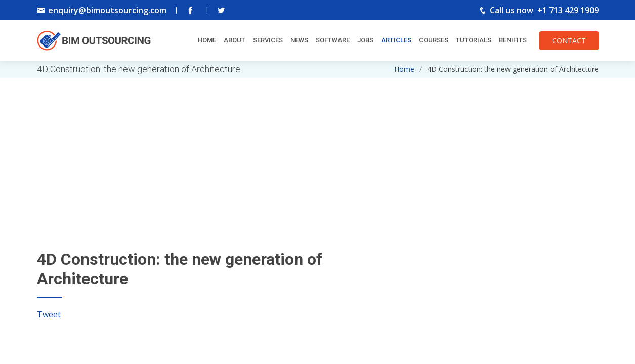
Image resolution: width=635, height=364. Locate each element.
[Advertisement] (318, 149)
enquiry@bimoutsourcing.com (107, 10)
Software (333, 40)
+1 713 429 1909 (568, 10)
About (235, 40)
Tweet (49, 314)
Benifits (513, 40)
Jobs (365, 40)
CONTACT (569, 41)
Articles (396, 40)
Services (268, 40)
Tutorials (474, 40)
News (299, 40)
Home (207, 40)
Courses (434, 40)
